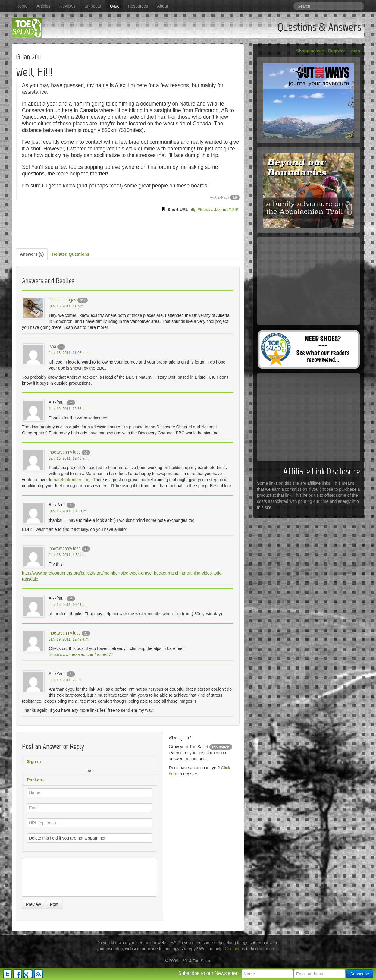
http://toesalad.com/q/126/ (214, 210)
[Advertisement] (128, 229)
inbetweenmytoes (65, 452)
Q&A (114, 6)
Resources (138, 6)
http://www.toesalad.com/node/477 (81, 654)
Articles (43, 6)
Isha (52, 346)
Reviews (67, 6)
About (163, 6)
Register (337, 51)
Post (54, 904)
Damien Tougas (63, 300)
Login (354, 51)
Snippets (92, 6)
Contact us (235, 949)
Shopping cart (310, 51)
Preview (33, 904)
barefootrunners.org (72, 480)
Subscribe (360, 974)
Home (22, 6)
